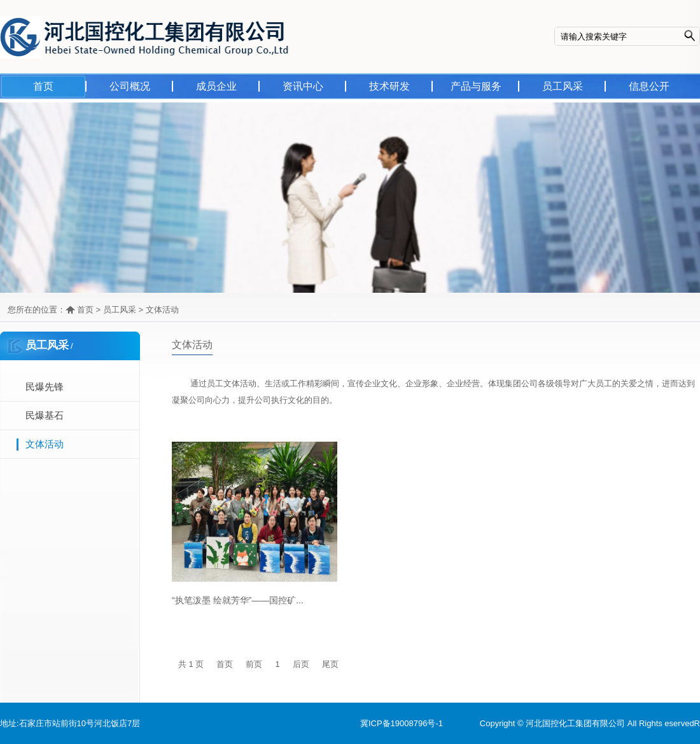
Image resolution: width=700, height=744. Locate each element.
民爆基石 (45, 415)
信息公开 (649, 86)
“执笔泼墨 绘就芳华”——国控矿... (238, 600)
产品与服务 (476, 86)
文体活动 (162, 310)
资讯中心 (303, 86)
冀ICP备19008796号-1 (402, 723)
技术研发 (389, 86)
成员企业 (216, 86)
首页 (43, 86)
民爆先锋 (45, 387)
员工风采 (563, 86)
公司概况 (130, 86)
